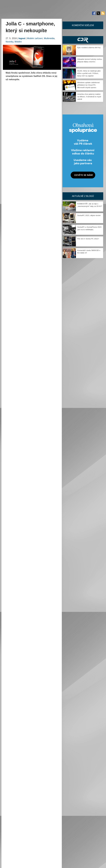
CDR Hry (83, 40)
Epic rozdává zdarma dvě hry (89, 48)
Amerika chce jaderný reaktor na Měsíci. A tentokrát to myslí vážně (89, 97)
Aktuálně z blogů (83, 196)
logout (22, 38)
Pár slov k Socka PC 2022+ (88, 239)
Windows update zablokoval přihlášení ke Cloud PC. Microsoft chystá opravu (88, 85)
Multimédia (49, 38)
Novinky (10, 42)
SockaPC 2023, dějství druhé (89, 215)
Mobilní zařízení (35, 38)
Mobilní (18, 42)
